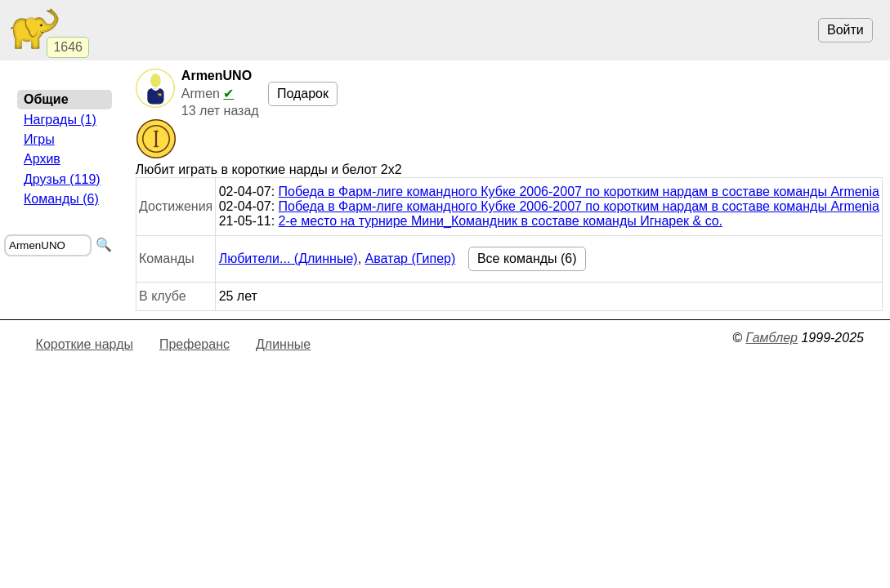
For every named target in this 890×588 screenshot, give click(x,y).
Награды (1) (60, 120)
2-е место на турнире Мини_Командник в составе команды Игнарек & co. (501, 221)
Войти (845, 30)
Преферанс (195, 344)
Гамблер (771, 338)
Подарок (303, 94)
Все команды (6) (527, 258)
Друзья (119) (62, 179)
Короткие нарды (85, 344)
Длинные (283, 344)
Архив (42, 159)
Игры (39, 139)
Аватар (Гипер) (411, 258)
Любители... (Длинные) (288, 258)
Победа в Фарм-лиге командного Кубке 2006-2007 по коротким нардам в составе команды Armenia (579, 192)
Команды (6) (61, 199)
